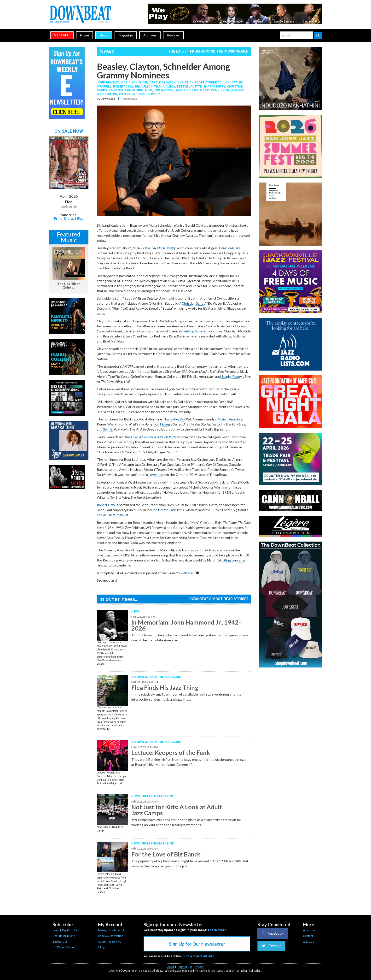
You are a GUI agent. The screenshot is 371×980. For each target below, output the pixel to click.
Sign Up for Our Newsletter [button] (197, 944)
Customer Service (110, 942)
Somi (148, 90)
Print (58, 218)
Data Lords (227, 248)
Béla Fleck (144, 86)
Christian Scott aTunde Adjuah (203, 82)
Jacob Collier (187, 90)
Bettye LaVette (189, 86)
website (187, 573)
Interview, (140, 677)
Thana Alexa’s (173, 419)
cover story (157, 475)
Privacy (200, 967)
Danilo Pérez (150, 94)
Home (84, 35)
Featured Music (69, 237)
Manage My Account (111, 930)
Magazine (126, 35)
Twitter (271, 946)
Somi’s (108, 429)
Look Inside (69, 207)
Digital (69, 218)
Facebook (273, 933)
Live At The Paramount (113, 515)
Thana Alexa (165, 86)
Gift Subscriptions (64, 936)
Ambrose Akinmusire (126, 90)
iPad (80, 218)
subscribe (62, 35)
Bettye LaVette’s (171, 510)
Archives (150, 35)
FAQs (102, 947)
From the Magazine (165, 677)
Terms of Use (185, 967)
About (171, 967)
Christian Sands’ (194, 303)
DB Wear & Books (64, 947)
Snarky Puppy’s (233, 376)
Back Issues (60, 942)
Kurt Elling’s (163, 424)
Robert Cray (123, 86)
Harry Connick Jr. (215, 90)
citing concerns (234, 560)
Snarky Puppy (214, 86)
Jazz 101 (308, 942)
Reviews (173, 35)
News (104, 35)
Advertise (309, 930)
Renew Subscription (111, 936)
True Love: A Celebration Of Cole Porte (150, 437)
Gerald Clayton (163, 82)
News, (136, 796)
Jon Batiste (164, 90)
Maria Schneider (134, 82)
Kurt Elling (128, 94)
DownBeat (108, 99)
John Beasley (108, 82)
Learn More (217, 930)
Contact (308, 936)
